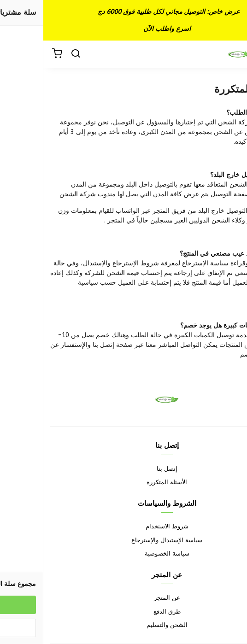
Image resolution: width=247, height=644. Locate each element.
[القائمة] (233, 54)
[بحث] (32, 54)
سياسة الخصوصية (124, 553)
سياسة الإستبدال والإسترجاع (123, 540)
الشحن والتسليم (124, 625)
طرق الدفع (124, 612)
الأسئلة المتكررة (123, 482)
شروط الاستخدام (124, 526)
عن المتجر (124, 598)
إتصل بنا (124, 469)
